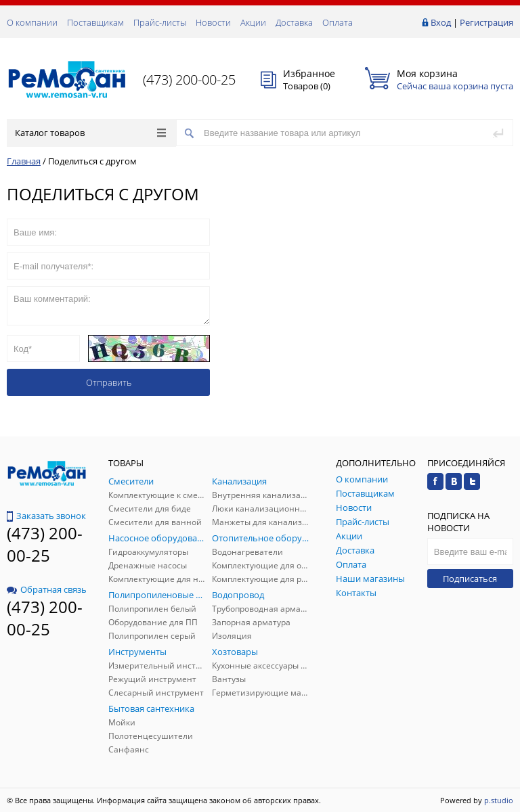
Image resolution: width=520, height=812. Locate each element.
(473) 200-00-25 (189, 80)
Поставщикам (95, 22)
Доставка (294, 22)
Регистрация (486, 22)
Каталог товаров (90, 133)
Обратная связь (47, 589)
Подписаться (470, 579)
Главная (24, 161)
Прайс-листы (160, 22)
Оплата (338, 22)
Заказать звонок (46, 516)
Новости (213, 22)
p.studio (499, 800)
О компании (32, 22)
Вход (441, 22)
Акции (253, 22)
